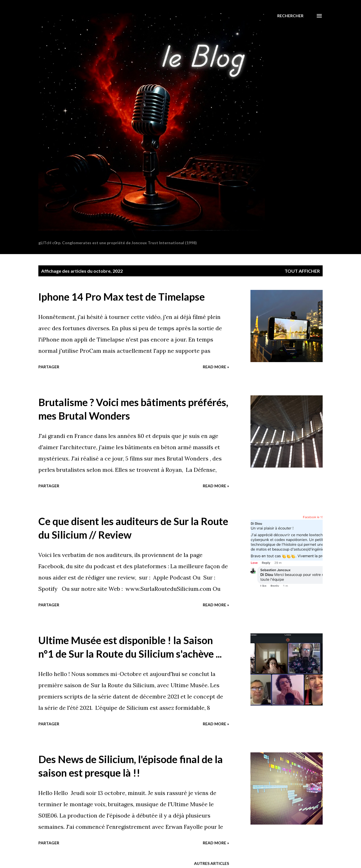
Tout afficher (302, 271)
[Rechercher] (290, 16)
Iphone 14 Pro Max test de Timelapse (122, 297)
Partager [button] (49, 367)
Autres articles (212, 863)
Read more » (216, 367)
